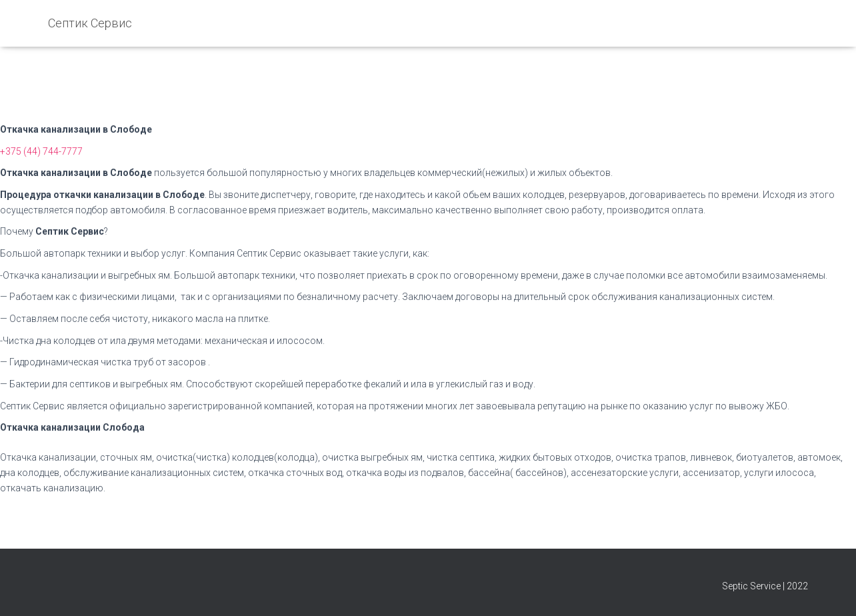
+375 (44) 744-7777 (41, 151)
